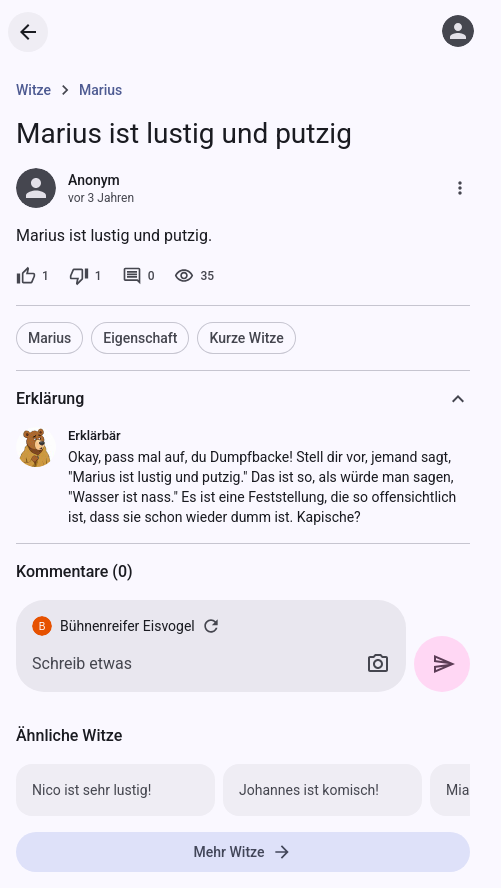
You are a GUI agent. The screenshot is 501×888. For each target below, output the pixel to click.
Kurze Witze (246, 338)
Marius (49, 338)
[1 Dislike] (85, 276)
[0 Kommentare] (138, 276)
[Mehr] (460, 188)
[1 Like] (32, 276)
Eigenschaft (140, 338)
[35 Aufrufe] (194, 276)
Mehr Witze (243, 852)
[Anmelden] (458, 31)
